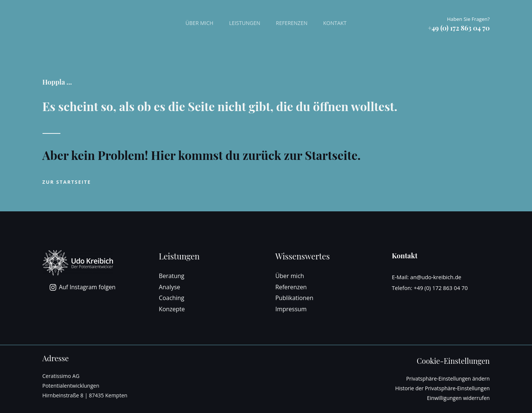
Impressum (291, 309)
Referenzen (293, 23)
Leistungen (243, 23)
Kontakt (338, 23)
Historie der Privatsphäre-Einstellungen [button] (442, 388)
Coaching (172, 298)
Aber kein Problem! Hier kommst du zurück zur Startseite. (202, 155)
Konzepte (172, 309)
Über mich (196, 23)
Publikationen (295, 298)
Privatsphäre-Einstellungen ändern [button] (448, 379)
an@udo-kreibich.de (436, 277)
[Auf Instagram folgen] (83, 287)
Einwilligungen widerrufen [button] (458, 398)
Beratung (172, 276)
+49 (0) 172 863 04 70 (441, 288)
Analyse (169, 287)
